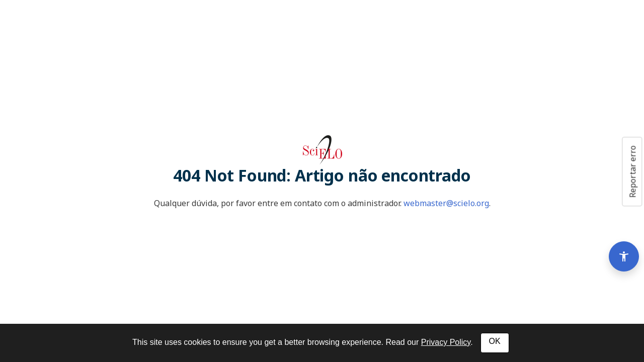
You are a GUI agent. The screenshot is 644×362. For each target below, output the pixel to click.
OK (495, 341)
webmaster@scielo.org (446, 203)
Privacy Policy (446, 342)
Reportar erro (632, 171)
